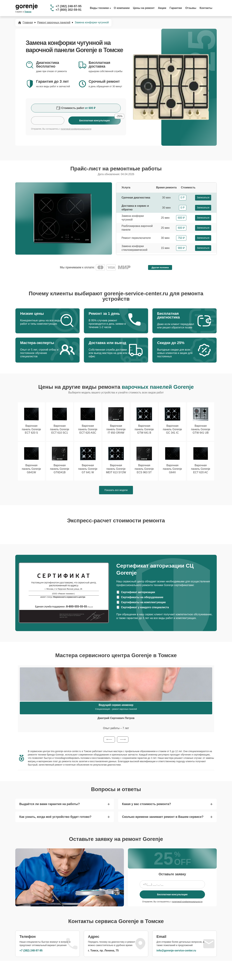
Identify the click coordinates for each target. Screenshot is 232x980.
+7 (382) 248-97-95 (69, 6)
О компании (122, 8)
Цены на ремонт (144, 8)
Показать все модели (116, 490)
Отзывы (191, 8)
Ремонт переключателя (136, 238)
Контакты (206, 8)
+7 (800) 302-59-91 (69, 10)
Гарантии (176, 8)
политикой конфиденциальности (76, 129)
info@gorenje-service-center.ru (176, 951)
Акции (162, 8)
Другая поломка (160, 267)
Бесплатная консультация (172, 894)
